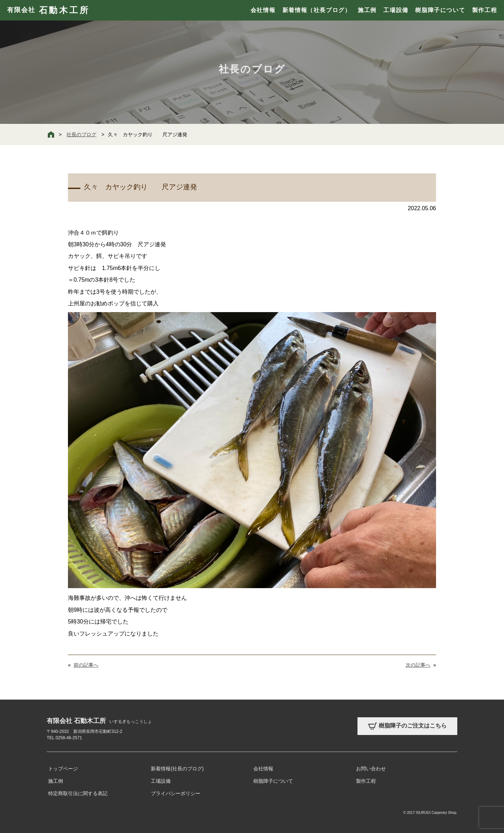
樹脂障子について (440, 10)
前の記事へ (86, 665)
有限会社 (48, 10)
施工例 (367, 10)
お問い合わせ (371, 769)
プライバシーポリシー (176, 793)
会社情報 (263, 10)
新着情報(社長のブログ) (177, 769)
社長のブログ (81, 134)
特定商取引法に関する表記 (78, 793)
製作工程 (485, 10)
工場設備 (396, 10)
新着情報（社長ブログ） (317, 10)
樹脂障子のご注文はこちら (407, 726)
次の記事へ (418, 665)
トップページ (63, 769)
